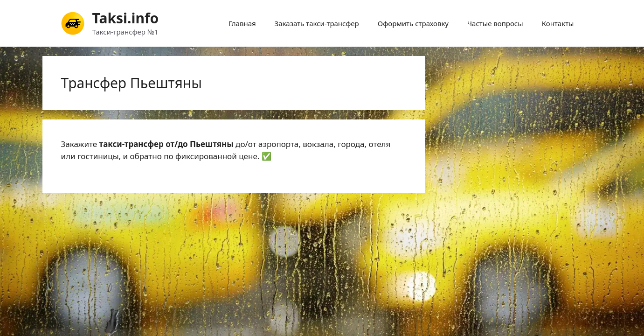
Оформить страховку (413, 23)
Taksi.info (126, 18)
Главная (242, 23)
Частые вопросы (495, 23)
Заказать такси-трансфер (317, 23)
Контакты (558, 23)
